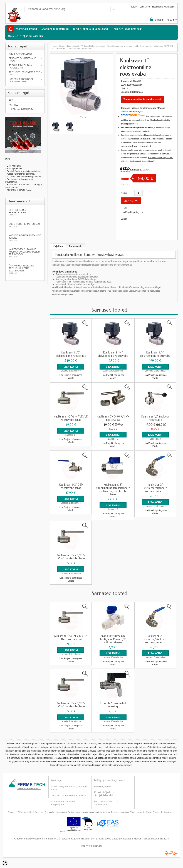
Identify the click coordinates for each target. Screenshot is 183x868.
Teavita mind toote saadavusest (142, 99)
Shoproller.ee (171, 853)
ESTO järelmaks (15, 169)
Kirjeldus (58, 246)
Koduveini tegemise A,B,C (19, 190)
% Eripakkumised (26, 29)
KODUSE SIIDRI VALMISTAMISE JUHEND (25, 238)
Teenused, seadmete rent (127, 29)
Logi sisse (145, 7)
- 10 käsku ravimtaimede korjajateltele (23, 177)
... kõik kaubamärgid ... (22, 109)
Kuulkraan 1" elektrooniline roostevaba (74, 49)
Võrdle (124, 219)
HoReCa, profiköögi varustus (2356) (21, 80)
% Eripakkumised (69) (21, 54)
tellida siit (145, 139)
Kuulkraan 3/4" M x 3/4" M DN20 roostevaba (71, 637)
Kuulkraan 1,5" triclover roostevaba (155, 418)
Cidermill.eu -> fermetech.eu (25, 212)
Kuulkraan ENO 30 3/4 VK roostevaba (113, 418)
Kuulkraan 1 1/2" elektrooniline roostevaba (71, 354)
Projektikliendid (104, 795)
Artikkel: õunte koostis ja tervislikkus (24, 171)
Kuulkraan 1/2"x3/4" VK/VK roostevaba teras (71, 418)
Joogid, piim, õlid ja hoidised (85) (20, 67)
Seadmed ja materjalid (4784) (22, 60)
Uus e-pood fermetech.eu (25, 225)
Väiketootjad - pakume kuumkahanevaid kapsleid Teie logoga (25, 253)
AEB (11, 100)
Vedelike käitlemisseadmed (93, 46)
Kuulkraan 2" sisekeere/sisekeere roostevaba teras (155, 488)
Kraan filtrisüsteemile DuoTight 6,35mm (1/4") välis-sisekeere (113, 639)
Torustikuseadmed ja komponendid (123, 46)
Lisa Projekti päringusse (132, 212)
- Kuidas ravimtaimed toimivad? (20, 174)
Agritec (13, 105)
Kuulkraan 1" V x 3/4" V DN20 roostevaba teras (71, 557)
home (55, 46)
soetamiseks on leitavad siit (136, 146)
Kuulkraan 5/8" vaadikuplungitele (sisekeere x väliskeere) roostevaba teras (113, 489)
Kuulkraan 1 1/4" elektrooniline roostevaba (113, 354)
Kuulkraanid (145, 46)
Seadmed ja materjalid (55, 29)
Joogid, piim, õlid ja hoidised (90, 29)
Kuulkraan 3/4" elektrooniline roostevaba (155, 354)
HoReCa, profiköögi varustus (25, 36)
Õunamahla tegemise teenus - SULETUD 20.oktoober (25, 269)
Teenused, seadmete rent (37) (24, 73)
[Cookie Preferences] (5, 863)
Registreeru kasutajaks (163, 7)
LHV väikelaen (14, 166)
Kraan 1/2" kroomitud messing (113, 704)
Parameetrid (76, 246)
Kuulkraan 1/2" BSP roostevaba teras (71, 486)
